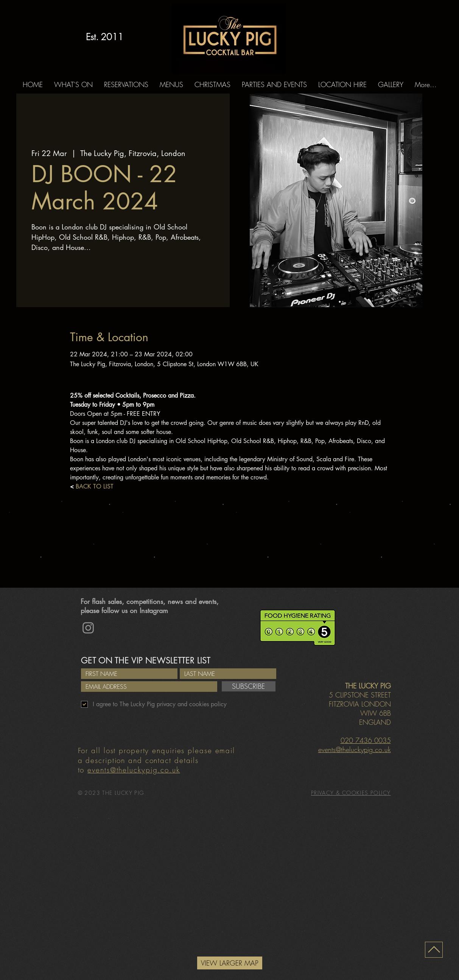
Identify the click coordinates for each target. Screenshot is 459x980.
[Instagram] (88, 628)
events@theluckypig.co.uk (134, 770)
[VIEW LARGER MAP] (230, 963)
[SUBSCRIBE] (249, 686)
